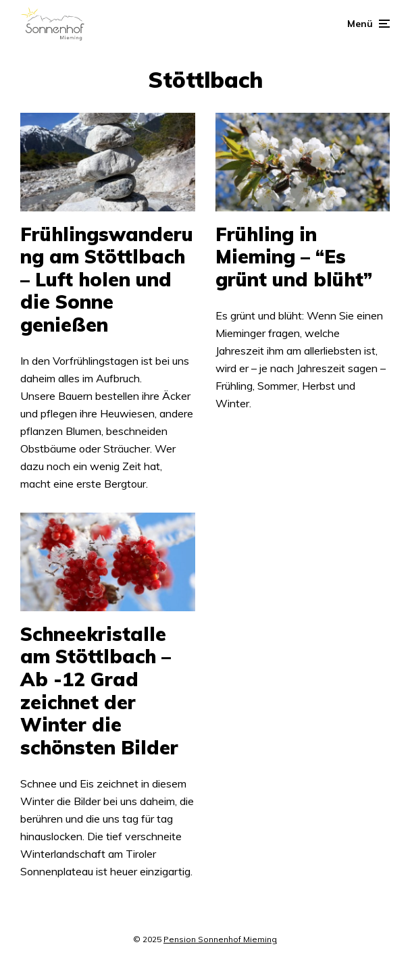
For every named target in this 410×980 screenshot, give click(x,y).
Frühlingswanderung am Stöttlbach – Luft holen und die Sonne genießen (107, 280)
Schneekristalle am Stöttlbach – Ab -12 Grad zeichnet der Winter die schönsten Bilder (99, 691)
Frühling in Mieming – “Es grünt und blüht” (294, 257)
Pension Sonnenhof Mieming (220, 939)
